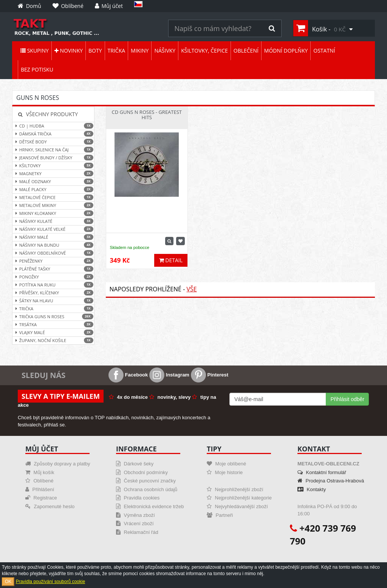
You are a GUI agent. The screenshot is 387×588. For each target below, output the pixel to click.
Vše (191, 289)
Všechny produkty (48, 114)
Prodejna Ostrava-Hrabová (331, 481)
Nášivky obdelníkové (53, 253)
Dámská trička (53, 134)
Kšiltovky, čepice (204, 51)
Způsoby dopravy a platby (58, 464)
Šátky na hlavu (53, 301)
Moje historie (225, 472)
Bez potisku (37, 69)
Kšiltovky (53, 166)
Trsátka (53, 324)
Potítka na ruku (53, 285)
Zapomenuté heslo (50, 506)
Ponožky (53, 277)
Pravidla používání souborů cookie (50, 582)
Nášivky (165, 51)
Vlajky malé (53, 332)
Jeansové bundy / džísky (53, 158)
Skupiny (35, 51)
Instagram (169, 375)
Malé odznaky (53, 181)
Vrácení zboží (135, 523)
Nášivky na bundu (53, 245)
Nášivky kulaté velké (53, 229)
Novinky (69, 51)
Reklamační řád (137, 532)
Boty (95, 51)
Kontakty (312, 489)
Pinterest (210, 375)
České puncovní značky (146, 481)
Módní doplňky (286, 51)
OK (8, 582)
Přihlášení (40, 489)
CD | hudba (53, 126)
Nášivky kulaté (53, 221)
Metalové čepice (53, 197)
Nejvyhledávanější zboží (237, 506)
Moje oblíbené (226, 464)
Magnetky (53, 173)
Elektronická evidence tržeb (150, 506)
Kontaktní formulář (322, 472)
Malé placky (53, 189)
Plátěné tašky (53, 269)
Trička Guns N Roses (53, 317)
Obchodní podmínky (142, 472)
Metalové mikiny (53, 205)
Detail (171, 260)
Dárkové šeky (135, 464)
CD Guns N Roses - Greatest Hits (147, 115)
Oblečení (246, 51)
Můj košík (40, 472)
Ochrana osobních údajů (147, 489)
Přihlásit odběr (348, 399)
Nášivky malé (53, 237)
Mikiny (140, 51)
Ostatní (324, 51)
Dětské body (53, 142)
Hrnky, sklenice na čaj (53, 150)
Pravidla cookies (138, 498)
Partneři (220, 515)
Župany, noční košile (53, 340)
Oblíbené (39, 481)
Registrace (41, 498)
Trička (117, 51)
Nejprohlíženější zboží (235, 489)
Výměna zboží (135, 515)
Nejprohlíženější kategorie (239, 498)
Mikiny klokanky (53, 213)
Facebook (128, 375)
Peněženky (53, 261)
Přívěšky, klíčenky (53, 293)
